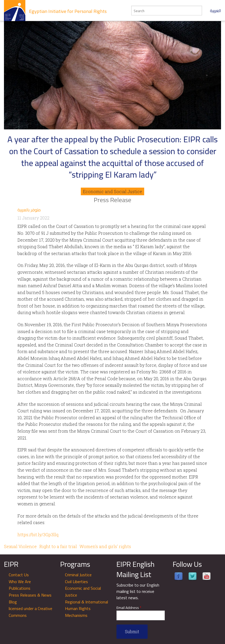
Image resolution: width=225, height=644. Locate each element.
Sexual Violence (20, 546)
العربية (215, 11)
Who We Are (20, 582)
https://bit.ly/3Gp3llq (38, 535)
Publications (20, 588)
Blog (13, 602)
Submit (132, 631)
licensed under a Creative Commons (31, 612)
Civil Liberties (76, 582)
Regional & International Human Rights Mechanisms (86, 609)
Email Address (129, 608)
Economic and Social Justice (112, 191)
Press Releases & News (30, 595)
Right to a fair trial (58, 546)
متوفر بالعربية (29, 210)
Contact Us (19, 575)
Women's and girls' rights (105, 546)
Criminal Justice (78, 575)
